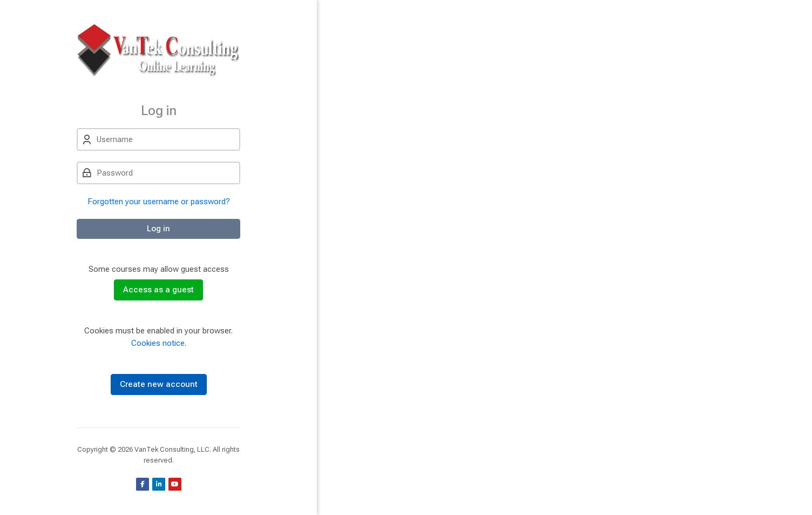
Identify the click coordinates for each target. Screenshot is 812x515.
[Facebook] (143, 484)
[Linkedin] (159, 484)
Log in (158, 229)
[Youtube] (175, 484)
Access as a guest (158, 290)
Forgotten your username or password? (159, 202)
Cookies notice (158, 343)
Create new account (159, 384)
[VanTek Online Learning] (158, 51)
